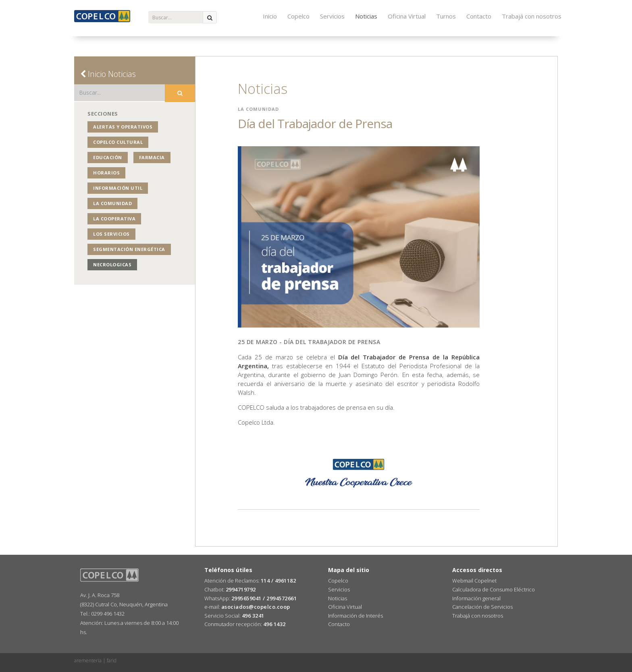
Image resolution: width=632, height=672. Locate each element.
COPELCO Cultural (118, 142)
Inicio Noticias (108, 74)
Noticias (366, 16)
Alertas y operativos (123, 127)
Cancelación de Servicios (482, 607)
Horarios (106, 173)
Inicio (270, 16)
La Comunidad (112, 203)
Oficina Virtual (407, 16)
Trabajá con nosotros (532, 16)
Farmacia (152, 157)
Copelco (298, 16)
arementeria (88, 661)
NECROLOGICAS (112, 264)
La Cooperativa (114, 219)
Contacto (479, 16)
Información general (476, 598)
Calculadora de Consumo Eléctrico (494, 589)
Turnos (446, 16)
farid (112, 661)
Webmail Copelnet (474, 581)
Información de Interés (355, 616)
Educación (108, 157)
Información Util (118, 188)
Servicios (332, 16)
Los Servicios (111, 234)
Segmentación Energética (129, 249)
